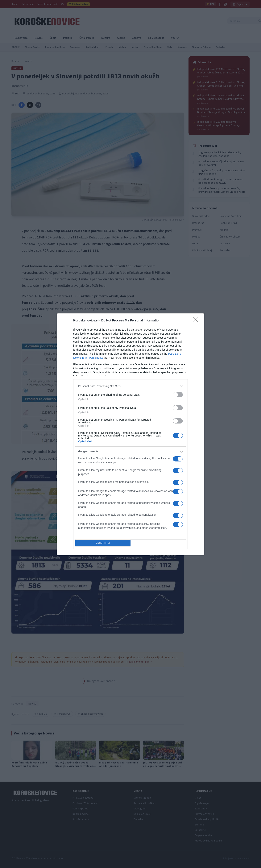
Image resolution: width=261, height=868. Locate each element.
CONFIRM (103, 543)
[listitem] (130, 386)
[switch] (178, 395)
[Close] (197, 321)
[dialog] (130, 434)
